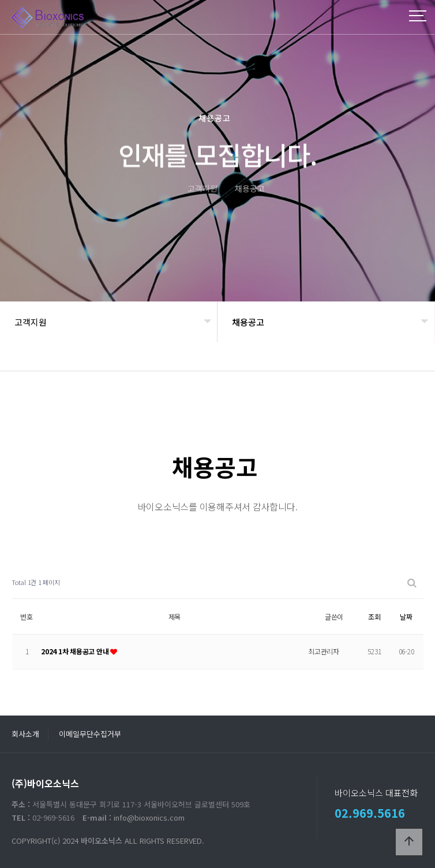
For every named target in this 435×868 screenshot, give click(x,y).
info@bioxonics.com (149, 817)
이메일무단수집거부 (90, 734)
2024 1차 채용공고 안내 (76, 651)
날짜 (406, 616)
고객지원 (31, 322)
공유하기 (408, 361)
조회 (374, 616)
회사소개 (25, 734)
